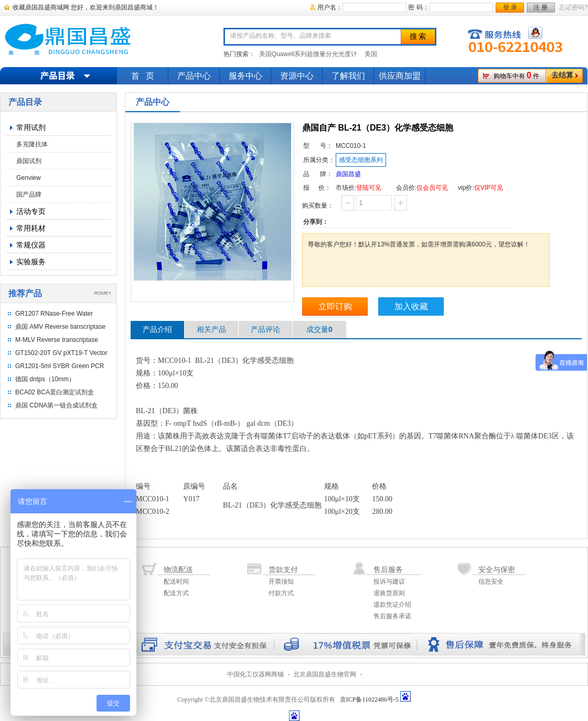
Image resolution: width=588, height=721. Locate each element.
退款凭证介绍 (392, 605)
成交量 (319, 329)
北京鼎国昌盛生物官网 (325, 674)
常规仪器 (31, 245)
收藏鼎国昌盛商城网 (41, 7)
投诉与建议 (389, 582)
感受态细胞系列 (361, 160)
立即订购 (335, 306)
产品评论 (265, 329)
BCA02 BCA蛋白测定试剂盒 (55, 392)
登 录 (510, 7)
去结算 (562, 75)
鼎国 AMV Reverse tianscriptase (60, 327)
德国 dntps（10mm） (45, 379)
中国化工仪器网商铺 (255, 674)
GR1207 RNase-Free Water (54, 314)
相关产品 (211, 329)
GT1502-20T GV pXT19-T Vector (61, 353)
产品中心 (194, 76)
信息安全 (491, 582)
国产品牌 (29, 195)
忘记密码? (574, 7)
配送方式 (176, 593)
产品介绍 (157, 329)
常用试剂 (31, 127)
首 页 (143, 76)
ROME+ (103, 293)
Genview (29, 178)
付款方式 (281, 593)
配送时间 (176, 582)
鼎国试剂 (29, 161)
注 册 (541, 7)
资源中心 (297, 76)
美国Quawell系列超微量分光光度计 (308, 54)
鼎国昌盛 (348, 174)
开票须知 (281, 582)
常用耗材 (31, 228)
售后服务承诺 (392, 616)
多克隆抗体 (32, 144)
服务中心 (245, 76)
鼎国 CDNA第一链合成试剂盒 (56, 405)
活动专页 (31, 211)
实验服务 (31, 262)
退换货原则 (389, 593)
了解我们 (348, 76)
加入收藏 (411, 306)
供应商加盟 (400, 76)
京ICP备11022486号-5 (369, 700)
